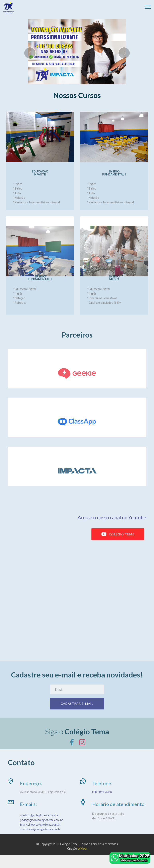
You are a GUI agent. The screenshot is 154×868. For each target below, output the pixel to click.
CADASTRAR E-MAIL (77, 709)
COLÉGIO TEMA (118, 540)
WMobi (82, 853)
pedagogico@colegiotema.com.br (42, 830)
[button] (30, 53)
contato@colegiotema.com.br (39, 825)
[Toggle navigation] (148, 7)
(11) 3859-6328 (102, 795)
